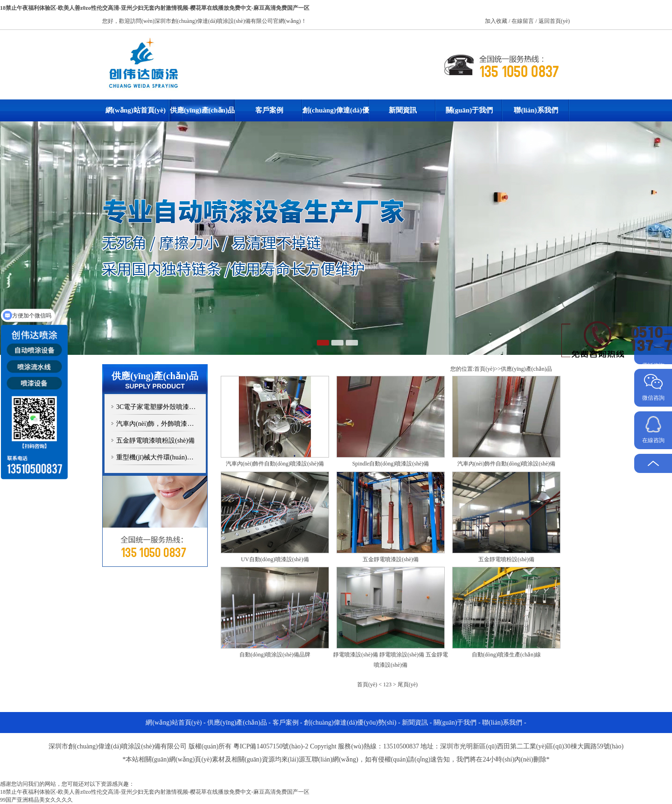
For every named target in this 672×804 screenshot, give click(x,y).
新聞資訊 (403, 110)
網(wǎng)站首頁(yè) (136, 110)
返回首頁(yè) (554, 21)
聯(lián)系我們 (536, 110)
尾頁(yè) (408, 684)
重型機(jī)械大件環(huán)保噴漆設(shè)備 (162, 457)
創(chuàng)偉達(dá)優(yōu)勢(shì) (336, 114)
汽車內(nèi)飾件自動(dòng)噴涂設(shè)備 (507, 464)
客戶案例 (269, 110)
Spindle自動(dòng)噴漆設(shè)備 (391, 464)
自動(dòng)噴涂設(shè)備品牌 (275, 655)
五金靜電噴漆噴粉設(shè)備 (155, 441)
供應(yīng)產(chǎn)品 (202, 110)
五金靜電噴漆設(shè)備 (391, 559)
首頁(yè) (484, 369)
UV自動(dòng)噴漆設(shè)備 (275, 559)
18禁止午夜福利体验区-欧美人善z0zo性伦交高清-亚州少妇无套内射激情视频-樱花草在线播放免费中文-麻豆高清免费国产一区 (155, 8)
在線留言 (523, 21)
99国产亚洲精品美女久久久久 (36, 800)
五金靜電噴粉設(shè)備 (506, 559)
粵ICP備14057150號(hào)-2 (271, 746)
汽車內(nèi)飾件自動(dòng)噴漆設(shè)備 (275, 464)
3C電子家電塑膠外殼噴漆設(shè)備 (162, 407)
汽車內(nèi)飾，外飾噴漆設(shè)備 (162, 424)
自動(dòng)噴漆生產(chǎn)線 (506, 655)
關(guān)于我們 (469, 110)
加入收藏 (497, 21)
